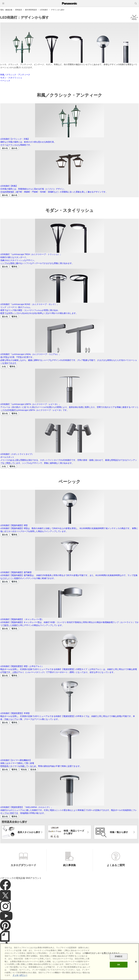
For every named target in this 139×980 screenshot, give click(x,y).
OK (119, 965)
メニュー (134, 17)
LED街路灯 (44, 10)
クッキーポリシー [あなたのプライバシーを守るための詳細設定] (20, 975)
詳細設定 (119, 957)
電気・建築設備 (6, 10)
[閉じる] (136, 962)
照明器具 (19, 10)
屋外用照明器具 (31, 10)
